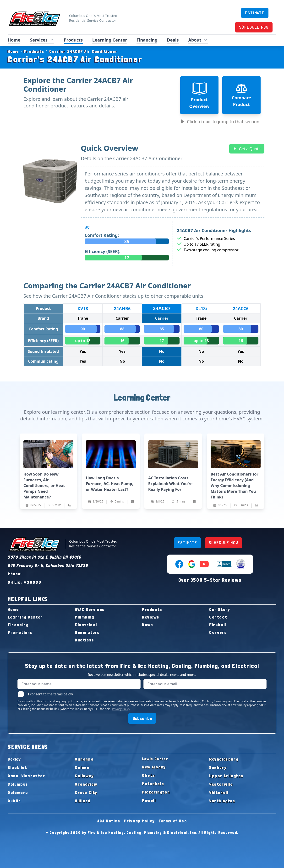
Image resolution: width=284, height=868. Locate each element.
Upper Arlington (226, 776)
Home (14, 40)
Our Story (220, 609)
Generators (87, 632)
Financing (147, 40)
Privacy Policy (121, 709)
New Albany (154, 767)
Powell (149, 800)
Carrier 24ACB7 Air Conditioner (81, 51)
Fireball (218, 625)
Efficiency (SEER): (103, 251)
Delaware (18, 792)
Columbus (18, 784)
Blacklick (17, 767)
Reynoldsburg (224, 759)
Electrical (86, 625)
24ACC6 (241, 308)
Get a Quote (247, 149)
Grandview (86, 784)
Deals (173, 40)
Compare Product (241, 95)
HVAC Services (90, 609)
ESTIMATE (255, 13)
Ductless (85, 640)
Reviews (151, 617)
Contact (218, 617)
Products (73, 40)
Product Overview (199, 95)
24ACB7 (162, 308)
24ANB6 (122, 308)
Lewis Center (155, 759)
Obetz (149, 775)
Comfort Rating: (102, 235)
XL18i (201, 308)
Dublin (14, 801)
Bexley (14, 759)
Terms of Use (173, 821)
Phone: (15, 574)
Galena (82, 767)
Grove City (86, 792)
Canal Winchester (26, 776)
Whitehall (219, 792)
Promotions (20, 632)
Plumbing (85, 617)
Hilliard (83, 801)
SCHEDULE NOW (254, 27)
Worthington (222, 801)
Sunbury (218, 767)
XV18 (83, 308)
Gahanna (84, 759)
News (147, 625)
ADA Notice (109, 821)
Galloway (84, 776)
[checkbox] (21, 694)
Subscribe (142, 718)
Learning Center (110, 40)
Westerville (221, 784)
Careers (218, 632)
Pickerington (156, 792)
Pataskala (153, 784)
